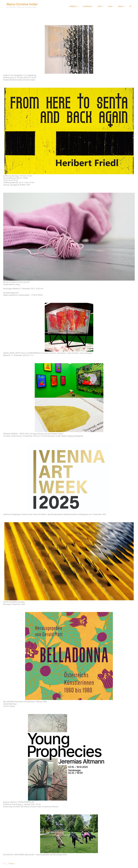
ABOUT (123, 6)
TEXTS (102, 6)
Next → (13, 864)
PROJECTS (75, 6)
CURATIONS (89, 6)
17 (9, 864)
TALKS (112, 6)
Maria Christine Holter (22, 4)
